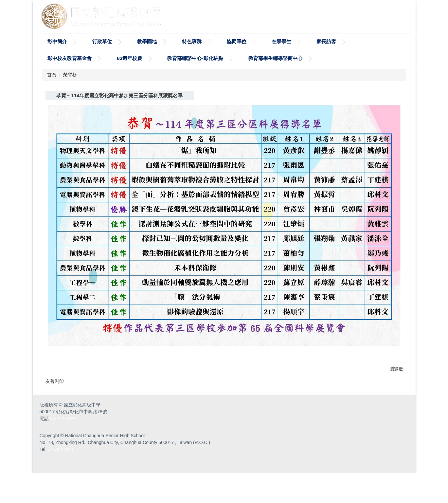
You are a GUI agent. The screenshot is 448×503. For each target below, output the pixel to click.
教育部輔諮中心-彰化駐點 (195, 58)
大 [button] (397, 110)
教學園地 (147, 41)
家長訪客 (326, 41)
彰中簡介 (57, 41)
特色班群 (192, 41)
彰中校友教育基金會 (70, 58)
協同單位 (237, 41)
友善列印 (55, 393)
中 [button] (384, 110)
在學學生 (281, 41)
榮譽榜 (70, 75)
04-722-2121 (63, 448)
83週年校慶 (129, 58)
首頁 (52, 75)
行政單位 (102, 41)
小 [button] (371, 110)
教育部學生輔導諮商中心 (275, 58)
